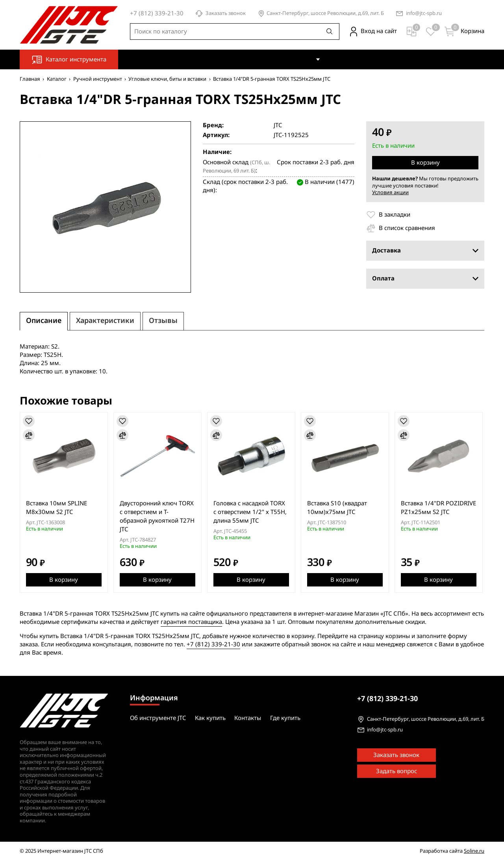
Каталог (57, 79)
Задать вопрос (397, 772)
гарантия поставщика (191, 622)
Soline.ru (474, 851)
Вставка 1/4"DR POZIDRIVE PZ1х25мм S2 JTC (440, 508)
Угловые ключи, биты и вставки (167, 79)
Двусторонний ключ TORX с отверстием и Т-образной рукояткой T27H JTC (157, 516)
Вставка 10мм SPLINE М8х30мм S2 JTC (57, 508)
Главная (30, 79)
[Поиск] (330, 32)
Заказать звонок (220, 14)
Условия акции (390, 192)
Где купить (385, 59)
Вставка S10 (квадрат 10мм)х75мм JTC (338, 508)
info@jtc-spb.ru (424, 14)
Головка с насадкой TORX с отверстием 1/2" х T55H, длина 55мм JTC (251, 512)
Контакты (345, 59)
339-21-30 (387, 699)
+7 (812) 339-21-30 (213, 644)
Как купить (297, 59)
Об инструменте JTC (242, 59)
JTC (278, 125)
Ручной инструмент (98, 79)
